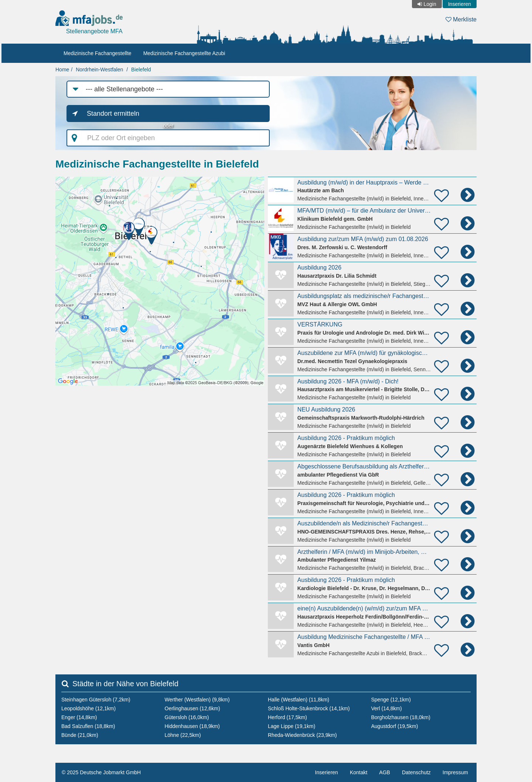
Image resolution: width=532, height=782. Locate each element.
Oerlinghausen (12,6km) (192, 708)
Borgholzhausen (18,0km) (401, 717)
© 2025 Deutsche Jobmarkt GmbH (101, 772)
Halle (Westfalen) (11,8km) (299, 700)
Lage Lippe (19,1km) (291, 726)
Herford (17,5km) (287, 717)
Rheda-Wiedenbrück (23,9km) (302, 735)
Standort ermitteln (113, 114)
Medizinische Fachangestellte (98, 53)
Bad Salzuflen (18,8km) (88, 726)
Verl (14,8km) (387, 708)
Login (430, 4)
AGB (385, 772)
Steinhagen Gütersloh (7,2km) (96, 700)
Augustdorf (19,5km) (395, 726)
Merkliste (461, 19)
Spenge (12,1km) (391, 700)
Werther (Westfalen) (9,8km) (197, 700)
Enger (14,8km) (79, 717)
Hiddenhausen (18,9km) (192, 726)
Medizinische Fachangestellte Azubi (184, 53)
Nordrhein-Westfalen (99, 70)
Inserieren (460, 4)
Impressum (455, 772)
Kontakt (359, 772)
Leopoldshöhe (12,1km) (88, 708)
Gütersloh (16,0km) (187, 717)
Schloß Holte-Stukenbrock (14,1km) (309, 708)
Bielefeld (141, 70)
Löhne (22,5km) (183, 735)
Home (62, 70)
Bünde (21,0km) (80, 735)
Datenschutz (416, 772)
